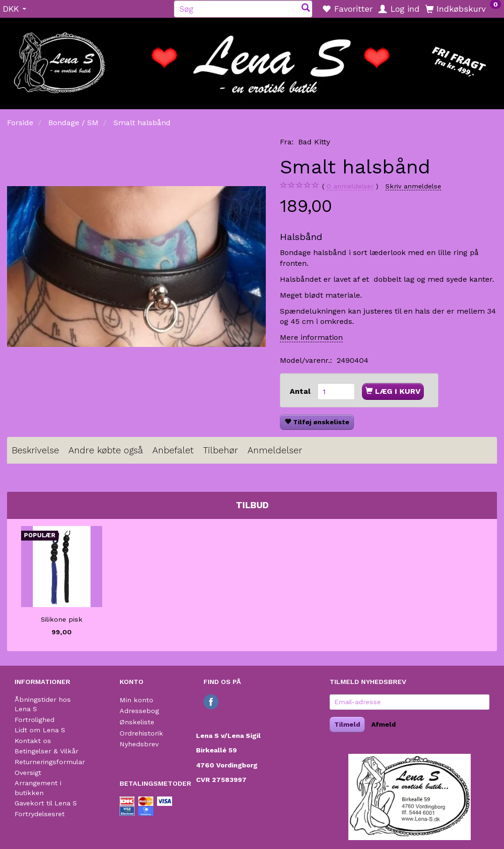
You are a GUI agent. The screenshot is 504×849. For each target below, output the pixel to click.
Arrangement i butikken (38, 788)
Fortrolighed (34, 720)
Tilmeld (347, 724)
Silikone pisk (62, 619)
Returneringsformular (50, 762)
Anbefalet (173, 450)
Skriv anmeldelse (413, 186)
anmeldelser (350, 186)
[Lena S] (252, 60)
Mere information (311, 337)
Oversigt (28, 773)
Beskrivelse (35, 450)
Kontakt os (33, 741)
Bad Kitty (314, 142)
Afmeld (384, 724)
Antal (301, 391)
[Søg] (306, 9)
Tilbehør (221, 450)
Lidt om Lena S (40, 730)
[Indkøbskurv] (463, 8)
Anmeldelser (275, 450)
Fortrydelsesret (40, 814)
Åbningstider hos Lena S (43, 704)
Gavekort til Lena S (46, 803)
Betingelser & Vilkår (46, 751)
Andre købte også (106, 450)
